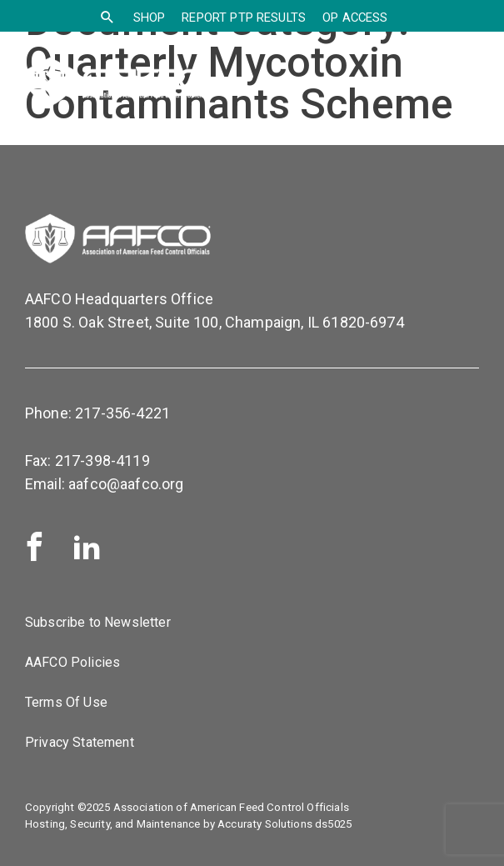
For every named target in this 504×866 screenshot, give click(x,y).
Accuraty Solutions (265, 824)
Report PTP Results (244, 18)
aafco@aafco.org (126, 484)
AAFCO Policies (72, 662)
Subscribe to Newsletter (98, 622)
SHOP (150, 18)
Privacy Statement (80, 742)
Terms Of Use (66, 702)
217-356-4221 (122, 413)
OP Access (355, 18)
